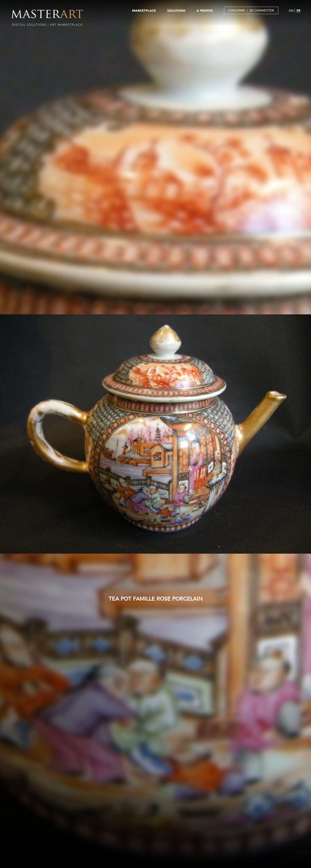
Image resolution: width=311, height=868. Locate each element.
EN (291, 11)
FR (298, 10)
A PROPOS (205, 10)
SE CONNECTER (262, 10)
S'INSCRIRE (237, 10)
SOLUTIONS (176, 10)
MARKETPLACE (144, 10)
